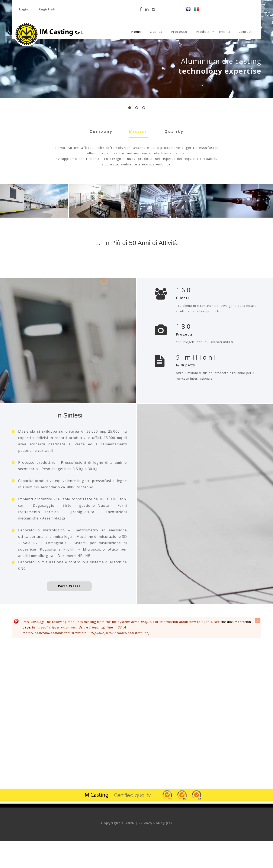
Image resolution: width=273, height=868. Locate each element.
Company (101, 131)
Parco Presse (69, 613)
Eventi (224, 32)
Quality (174, 131)
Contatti (246, 32)
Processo (179, 32)
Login (23, 9)
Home (136, 32)
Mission (139, 131)
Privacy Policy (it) (155, 850)
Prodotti (203, 32)
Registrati (47, 9)
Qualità (156, 32)
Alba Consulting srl (148, 865)
